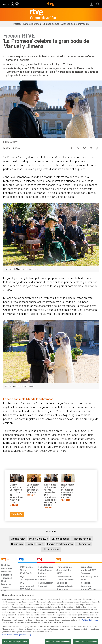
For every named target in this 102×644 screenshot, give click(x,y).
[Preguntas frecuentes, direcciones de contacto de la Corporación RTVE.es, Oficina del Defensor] (79, 621)
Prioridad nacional (82, 539)
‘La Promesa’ (11, 157)
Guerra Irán (17, 544)
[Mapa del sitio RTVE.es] (71, 622)
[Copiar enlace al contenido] (97, 148)
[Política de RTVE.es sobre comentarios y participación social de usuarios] (93, 622)
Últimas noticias (51, 549)
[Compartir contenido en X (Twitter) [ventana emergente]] (78, 148)
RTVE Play (66, 64)
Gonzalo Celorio (35, 544)
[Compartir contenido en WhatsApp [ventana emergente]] (91, 148)
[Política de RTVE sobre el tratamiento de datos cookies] (31, 622)
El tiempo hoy (84, 544)
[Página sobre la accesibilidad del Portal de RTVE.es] (60, 621)
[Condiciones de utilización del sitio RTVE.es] (4, 622)
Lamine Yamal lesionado (60, 544)
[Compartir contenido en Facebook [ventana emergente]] (72, 148)
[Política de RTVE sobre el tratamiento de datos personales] (16, 622)
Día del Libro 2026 (39, 539)
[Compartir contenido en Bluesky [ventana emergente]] (84, 148)
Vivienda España (60, 539)
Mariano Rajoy (18, 539)
